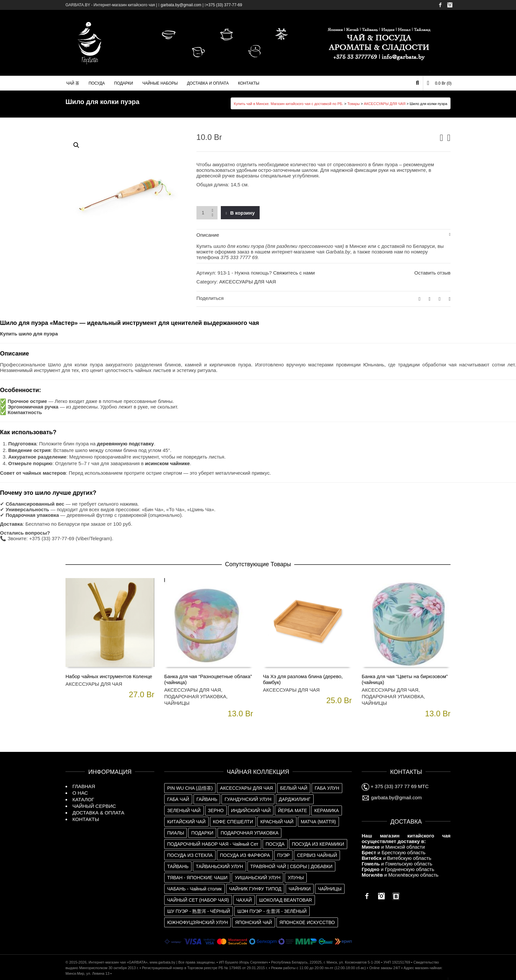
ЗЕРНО (216, 810)
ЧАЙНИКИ (300, 889)
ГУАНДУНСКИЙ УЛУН (248, 799)
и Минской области (393, 847)
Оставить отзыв (432, 273)
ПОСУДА (275, 844)
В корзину (242, 213)
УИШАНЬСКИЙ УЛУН (258, 878)
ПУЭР (283, 855)
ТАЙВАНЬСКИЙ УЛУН (219, 866)
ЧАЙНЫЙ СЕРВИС (94, 806)
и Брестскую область (394, 852)
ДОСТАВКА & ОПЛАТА (98, 813)
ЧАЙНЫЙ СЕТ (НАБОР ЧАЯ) (198, 900)
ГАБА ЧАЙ (178, 799)
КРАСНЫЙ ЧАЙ (277, 822)
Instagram (450, 5)
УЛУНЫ (296, 878)
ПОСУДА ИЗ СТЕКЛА (190, 855)
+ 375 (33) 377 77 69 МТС (395, 786)
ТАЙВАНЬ (178, 866)
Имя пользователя (435, 24)
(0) (439, 83)
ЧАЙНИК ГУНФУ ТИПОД (255, 889)
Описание (208, 235)
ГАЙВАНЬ (207, 799)
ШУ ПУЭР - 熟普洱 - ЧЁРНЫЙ (199, 911)
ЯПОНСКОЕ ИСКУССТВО (307, 922)
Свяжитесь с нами (294, 273)
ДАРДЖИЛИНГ (295, 799)
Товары (353, 104)
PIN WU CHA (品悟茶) (190, 788)
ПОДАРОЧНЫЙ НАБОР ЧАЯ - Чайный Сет (213, 844)
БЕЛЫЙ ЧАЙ (294, 788)
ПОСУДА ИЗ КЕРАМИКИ (318, 844)
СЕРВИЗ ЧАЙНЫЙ (317, 855)
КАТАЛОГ (83, 799)
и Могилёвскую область (400, 875)
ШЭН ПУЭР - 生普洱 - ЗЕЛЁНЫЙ (272, 911)
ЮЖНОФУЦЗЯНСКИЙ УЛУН (197, 922)
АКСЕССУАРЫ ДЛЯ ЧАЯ (385, 104)
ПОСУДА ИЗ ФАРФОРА (245, 855)
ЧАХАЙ (244, 900)
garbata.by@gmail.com (392, 797)
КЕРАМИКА (326, 810)
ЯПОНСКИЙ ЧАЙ (253, 922)
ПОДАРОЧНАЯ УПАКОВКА (195, 696)
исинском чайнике (168, 463)
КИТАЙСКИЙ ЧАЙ (186, 822)
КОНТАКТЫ (86, 819)
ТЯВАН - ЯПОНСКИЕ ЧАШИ (197, 878)
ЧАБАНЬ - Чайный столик (194, 889)
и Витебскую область (397, 858)
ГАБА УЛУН (327, 788)
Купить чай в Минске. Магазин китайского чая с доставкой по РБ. (289, 104)
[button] (76, 145)
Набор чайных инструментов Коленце (109, 676)
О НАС (80, 793)
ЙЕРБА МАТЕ (292, 810)
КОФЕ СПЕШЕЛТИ (233, 822)
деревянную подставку (126, 444)
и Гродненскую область (398, 869)
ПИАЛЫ (176, 833)
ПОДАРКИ (202, 833)
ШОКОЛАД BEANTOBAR (285, 900)
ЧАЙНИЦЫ (177, 703)
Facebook (440, 5)
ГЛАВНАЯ (84, 786)
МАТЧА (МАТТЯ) (318, 822)
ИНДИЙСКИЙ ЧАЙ (251, 810)
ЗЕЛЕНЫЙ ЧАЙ (184, 810)
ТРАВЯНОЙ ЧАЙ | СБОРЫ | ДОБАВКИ (292, 866)
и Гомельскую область (397, 864)
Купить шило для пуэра (29, 334)
